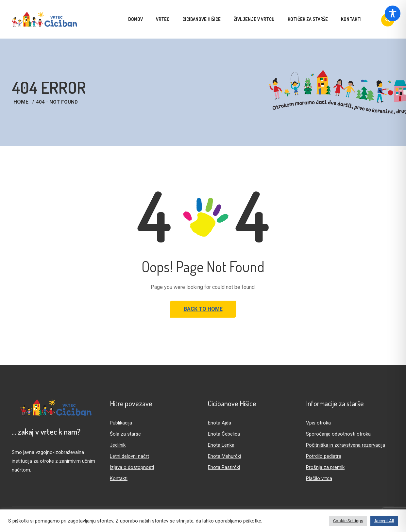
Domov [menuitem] (135, 19)
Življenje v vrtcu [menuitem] (254, 19)
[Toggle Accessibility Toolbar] (393, 13)
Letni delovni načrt (129, 456)
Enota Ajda (220, 423)
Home (21, 102)
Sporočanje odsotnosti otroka (338, 434)
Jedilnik (118, 445)
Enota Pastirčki (224, 467)
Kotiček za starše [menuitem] (308, 19)
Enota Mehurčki (224, 456)
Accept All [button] (384, 521)
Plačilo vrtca (319, 478)
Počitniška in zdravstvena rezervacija (346, 445)
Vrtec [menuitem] (163, 19)
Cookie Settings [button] (348, 521)
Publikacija (121, 423)
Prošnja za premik (325, 467)
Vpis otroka (318, 423)
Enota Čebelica (224, 434)
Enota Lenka (221, 445)
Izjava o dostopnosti (132, 467)
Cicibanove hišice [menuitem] (202, 19)
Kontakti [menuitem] (351, 19)
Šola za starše (125, 434)
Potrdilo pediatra (324, 456)
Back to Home (203, 309)
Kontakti (119, 478)
